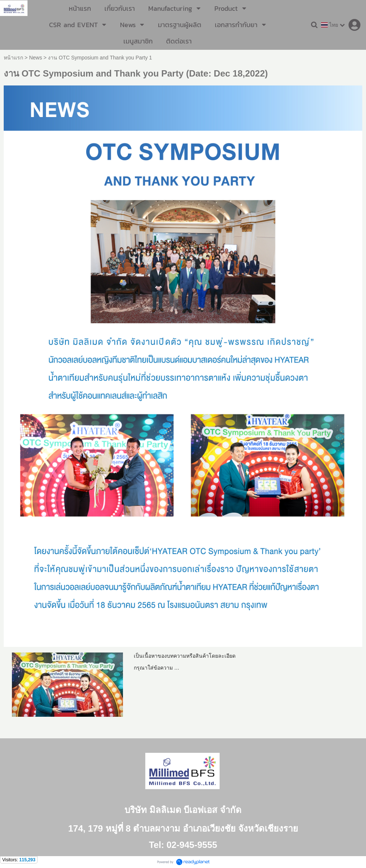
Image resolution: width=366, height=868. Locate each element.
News (35, 58)
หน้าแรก (13, 58)
